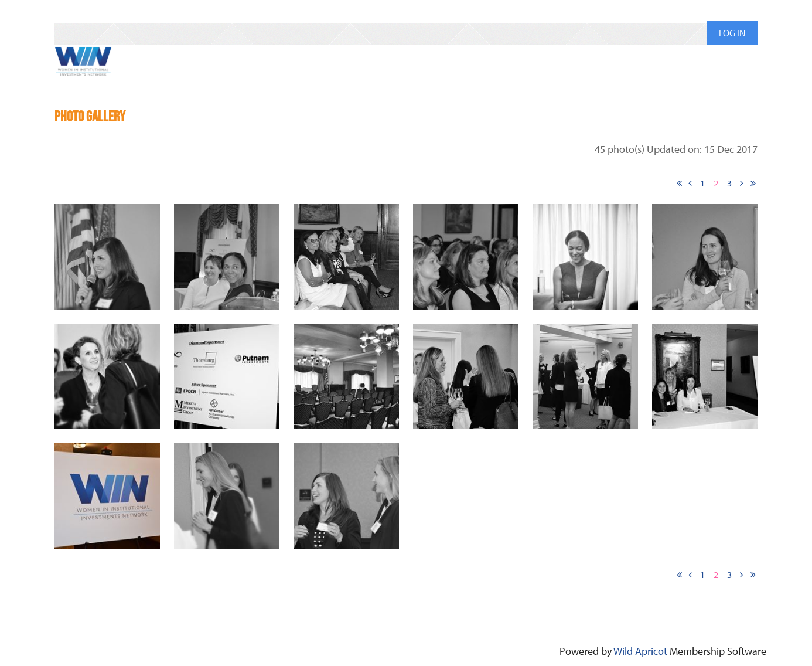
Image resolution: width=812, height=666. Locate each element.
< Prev (690, 183)
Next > (742, 183)
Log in (732, 33)
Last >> (753, 183)
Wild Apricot (640, 651)
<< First (679, 183)
